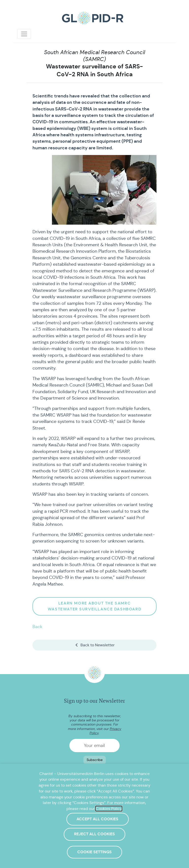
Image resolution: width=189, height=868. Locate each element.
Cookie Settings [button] (94, 852)
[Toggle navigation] (24, 34)
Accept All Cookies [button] (97, 819)
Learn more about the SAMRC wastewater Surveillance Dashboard (94, 606)
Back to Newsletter (95, 645)
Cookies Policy (109, 809)
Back (37, 627)
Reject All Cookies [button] (94, 834)
